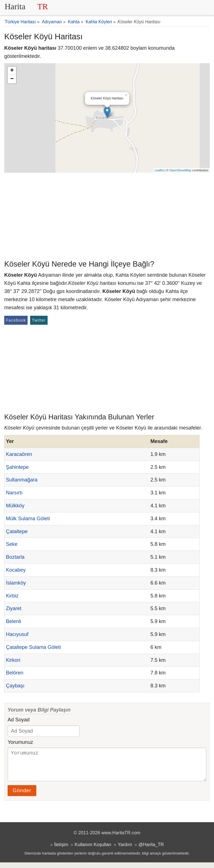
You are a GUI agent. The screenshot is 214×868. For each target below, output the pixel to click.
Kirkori (13, 660)
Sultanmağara (22, 480)
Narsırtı (14, 493)
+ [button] (12, 71)
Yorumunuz (20, 742)
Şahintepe (17, 467)
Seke (12, 544)
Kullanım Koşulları (93, 850)
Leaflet (159, 170)
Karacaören (19, 454)
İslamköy (16, 583)
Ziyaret (14, 608)
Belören (15, 673)
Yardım (125, 850)
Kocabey (16, 570)
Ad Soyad (19, 720)
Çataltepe (17, 531)
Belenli (14, 621)
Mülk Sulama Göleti (28, 519)
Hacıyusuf (17, 634)
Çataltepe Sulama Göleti (33, 647)
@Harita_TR (151, 850)
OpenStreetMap (180, 170)
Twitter (39, 320)
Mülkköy (15, 506)
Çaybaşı (15, 686)
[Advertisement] (107, 215)
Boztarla (15, 557)
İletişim (61, 850)
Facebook (16, 320)
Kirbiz (12, 596)
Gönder (22, 796)
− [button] (12, 79)
